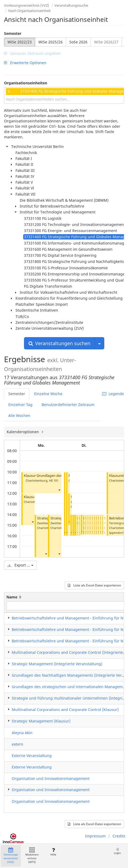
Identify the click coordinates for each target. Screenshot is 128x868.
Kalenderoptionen (23, 432)
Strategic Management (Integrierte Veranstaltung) (57, 664)
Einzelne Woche (48, 394)
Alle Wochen (19, 416)
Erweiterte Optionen (25, 63)
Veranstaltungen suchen (59, 343)
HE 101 (54, 480)
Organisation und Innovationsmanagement (51, 778)
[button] (59, 490)
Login (117, 851)
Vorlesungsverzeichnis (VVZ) (27, 5)
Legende (113, 394)
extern (17, 744)
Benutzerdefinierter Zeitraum (68, 405)
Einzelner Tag (20, 405)
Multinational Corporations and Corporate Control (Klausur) (65, 710)
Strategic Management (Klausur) (41, 721)
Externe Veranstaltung (32, 756)
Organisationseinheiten (26, 83)
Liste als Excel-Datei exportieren (94, 585)
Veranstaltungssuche (71, 5)
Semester (13, 33)
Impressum (95, 836)
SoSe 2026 (78, 42)
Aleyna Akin (22, 733)
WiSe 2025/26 (51, 42)
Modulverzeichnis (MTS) (32, 856)
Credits (119, 836)
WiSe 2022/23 (20, 42)
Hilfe (53, 852)
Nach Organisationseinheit (29, 11)
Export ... (20, 565)
